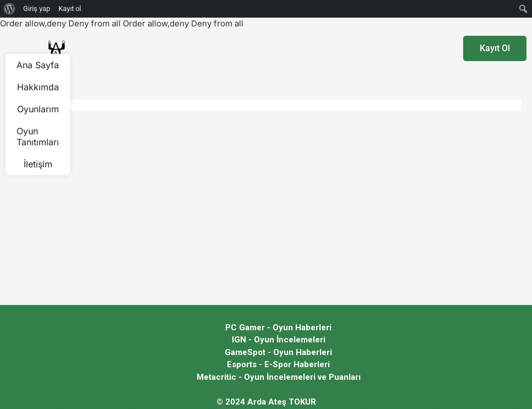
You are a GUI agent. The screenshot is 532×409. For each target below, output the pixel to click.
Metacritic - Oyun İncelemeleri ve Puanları (279, 377)
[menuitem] (10, 9)
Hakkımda (38, 87)
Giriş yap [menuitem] (37, 9)
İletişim (38, 164)
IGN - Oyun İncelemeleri (279, 340)
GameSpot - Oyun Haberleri (278, 352)
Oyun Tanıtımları (38, 137)
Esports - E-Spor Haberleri (278, 364)
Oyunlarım (38, 109)
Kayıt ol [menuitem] (70, 9)
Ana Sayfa (38, 65)
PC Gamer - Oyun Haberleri (278, 328)
